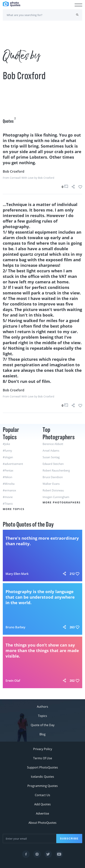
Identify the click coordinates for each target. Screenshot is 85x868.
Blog (42, 734)
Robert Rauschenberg (56, 470)
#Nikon (7, 477)
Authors (42, 707)
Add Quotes (42, 804)
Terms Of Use (43, 758)
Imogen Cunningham (56, 497)
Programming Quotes (43, 786)
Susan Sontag (51, 457)
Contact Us (42, 795)
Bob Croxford (14, 171)
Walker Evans (51, 484)
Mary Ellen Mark (17, 574)
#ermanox (9, 490)
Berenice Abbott (53, 444)
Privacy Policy (43, 749)
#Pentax (8, 470)
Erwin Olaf (13, 681)
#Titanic (8, 504)
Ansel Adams (51, 450)
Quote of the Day (43, 725)
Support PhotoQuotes (42, 767)
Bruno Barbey (15, 627)
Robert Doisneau (53, 490)
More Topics (14, 509)
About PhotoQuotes (42, 823)
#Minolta (9, 484)
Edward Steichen (53, 464)
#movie (8, 497)
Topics (42, 716)
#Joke (6, 444)
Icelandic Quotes (42, 777)
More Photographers (62, 502)
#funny (7, 450)
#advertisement (13, 464)
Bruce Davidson (53, 477)
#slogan (8, 457)
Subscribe (69, 839)
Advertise (42, 813)
